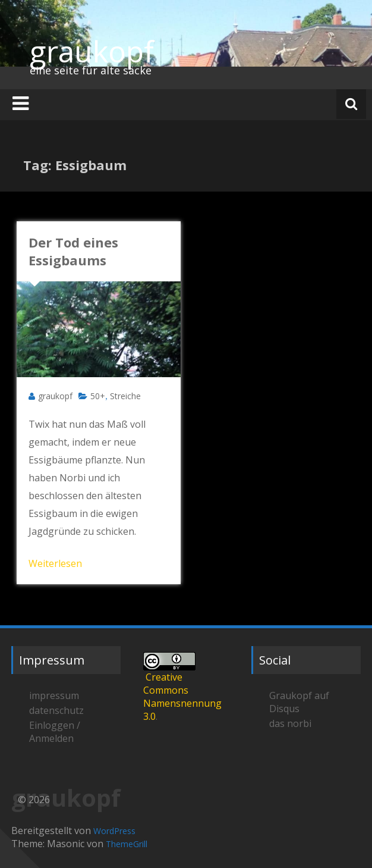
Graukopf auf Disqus (299, 702)
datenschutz (56, 710)
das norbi (290, 723)
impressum (54, 695)
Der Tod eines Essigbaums (73, 251)
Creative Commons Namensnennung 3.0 (182, 697)
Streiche (125, 396)
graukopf (92, 51)
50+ (98, 396)
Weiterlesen (55, 563)
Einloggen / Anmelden (55, 732)
